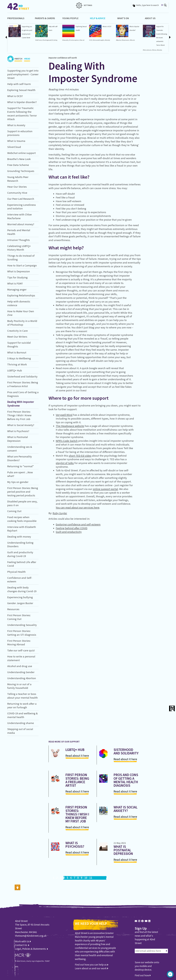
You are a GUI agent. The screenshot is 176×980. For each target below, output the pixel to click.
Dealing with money (19, 537)
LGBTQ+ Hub (15, 370)
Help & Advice (98, 18)
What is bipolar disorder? (22, 102)
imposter (53, 58)
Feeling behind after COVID (72, 528)
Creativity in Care (17, 331)
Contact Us (21, 945)
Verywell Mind (64, 415)
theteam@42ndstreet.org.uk (31, 936)
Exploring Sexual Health (21, 90)
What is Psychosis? (18, 431)
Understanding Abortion (22, 678)
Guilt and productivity (69, 532)
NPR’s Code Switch (67, 441)
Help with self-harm (19, 84)
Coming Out (14, 511)
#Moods (132, 40)
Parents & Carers (45, 18)
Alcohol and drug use (20, 666)
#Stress (154, 50)
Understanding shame (21, 723)
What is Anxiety (16, 125)
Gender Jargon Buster (20, 603)
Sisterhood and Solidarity (22, 376)
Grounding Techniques (21, 171)
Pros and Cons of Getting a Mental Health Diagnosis (126, 780)
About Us (150, 18)
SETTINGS (84, 5)
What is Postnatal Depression (123, 850)
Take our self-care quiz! (21, 650)
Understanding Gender (21, 672)
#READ (27, 59)
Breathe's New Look (19, 159)
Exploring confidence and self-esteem (78, 524)
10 (86, 878)
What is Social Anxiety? (21, 425)
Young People (70, 18)
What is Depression (19, 271)
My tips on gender (18, 482)
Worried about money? (21, 224)
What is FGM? (15, 283)
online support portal (105, 489)
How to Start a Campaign (22, 265)
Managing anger (17, 289)
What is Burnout (17, 352)
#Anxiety (107, 40)
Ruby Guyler (60, 513)
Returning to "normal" (21, 466)
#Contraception (74, 40)
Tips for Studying (17, 277)
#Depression (125, 40)
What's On (123, 18)
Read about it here (77, 756)
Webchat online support (21, 153)
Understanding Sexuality (22, 625)
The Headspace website (70, 426)
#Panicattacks (147, 50)
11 (91, 878)
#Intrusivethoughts (98, 40)
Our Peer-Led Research (21, 199)
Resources (13, 609)
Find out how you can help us (92, 965)
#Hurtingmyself (47, 40)
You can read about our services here (78, 507)
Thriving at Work (17, 364)
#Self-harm (39, 40)
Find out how (143, 975)
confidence (62, 58)
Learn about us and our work (92, 968)
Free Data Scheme (18, 165)
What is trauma (16, 141)
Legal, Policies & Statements (31, 949)
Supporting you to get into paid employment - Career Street (23, 74)
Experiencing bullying (20, 597)
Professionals (16, 18)
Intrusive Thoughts (19, 240)
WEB (17, 967)
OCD (91, 40)
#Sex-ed (82, 40)
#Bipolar (118, 40)
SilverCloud (14, 147)
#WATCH (18, 59)
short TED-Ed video (80, 456)
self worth (72, 58)
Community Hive (17, 193)
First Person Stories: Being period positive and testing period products (23, 492)
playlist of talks (65, 463)
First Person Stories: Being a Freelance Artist (77, 780)
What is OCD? (107, 27)
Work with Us (23, 941)
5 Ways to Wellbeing (19, 358)
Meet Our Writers (17, 337)
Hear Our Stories (17, 187)
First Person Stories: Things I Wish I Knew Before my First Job (19, 415)
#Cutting (55, 40)
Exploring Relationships (21, 295)
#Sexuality (65, 40)
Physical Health (16, 572)
